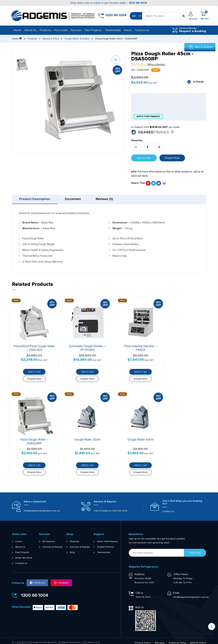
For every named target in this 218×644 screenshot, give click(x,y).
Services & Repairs (53, 544)
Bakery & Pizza (51, 39)
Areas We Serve (24, 554)
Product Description (35, 199)
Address (140, 571)
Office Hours (181, 571)
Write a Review (156, 64)
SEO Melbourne (91, 639)
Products (32, 39)
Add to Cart (144, 158)
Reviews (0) (107, 199)
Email (176, 589)
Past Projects (93, 30)
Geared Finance (106, 544)
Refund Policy (198, 639)
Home (17, 30)
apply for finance (148, 116)
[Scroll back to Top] (212, 627)
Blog (72, 549)
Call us (139, 589)
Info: (134, 171)
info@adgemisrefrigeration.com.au (42, 507)
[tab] (35, 199)
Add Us (140, 604)
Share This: (138, 183)
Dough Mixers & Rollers (77, 39)
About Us (30, 30)
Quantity (137, 140)
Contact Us (142, 30)
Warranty (160, 639)
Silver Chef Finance (107, 538)
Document (74, 199)
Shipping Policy (177, 639)
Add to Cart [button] (33, 370)
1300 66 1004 (138, 3)
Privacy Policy (143, 639)
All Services (49, 538)
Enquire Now (172, 158)
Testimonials (113, 30)
